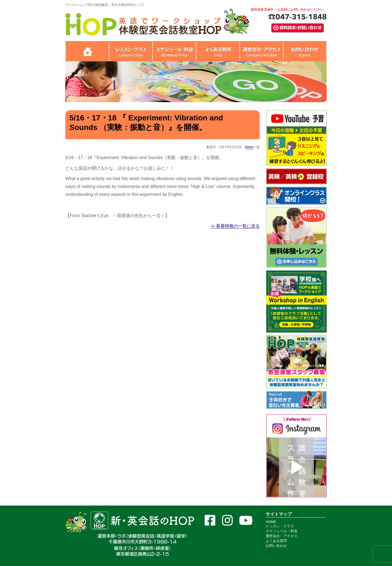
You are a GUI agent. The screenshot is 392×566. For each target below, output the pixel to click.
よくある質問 (276, 541)
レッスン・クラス (280, 526)
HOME (271, 522)
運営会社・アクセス (282, 536)
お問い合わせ (276, 546)
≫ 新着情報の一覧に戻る (235, 226)
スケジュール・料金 (282, 531)
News (249, 147)
